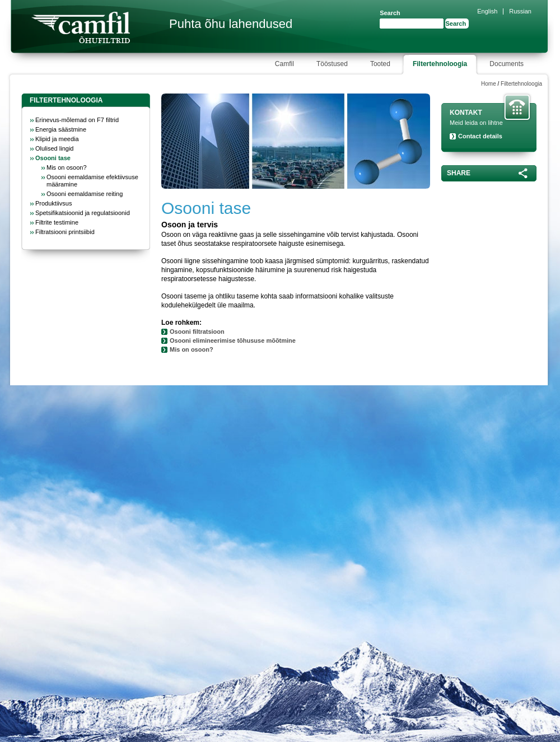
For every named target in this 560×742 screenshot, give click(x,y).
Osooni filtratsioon (197, 332)
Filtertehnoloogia (521, 84)
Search (390, 13)
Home (489, 84)
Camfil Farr (81, 27)
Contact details (480, 136)
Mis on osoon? (192, 349)
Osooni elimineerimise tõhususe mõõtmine (233, 340)
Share (459, 173)
